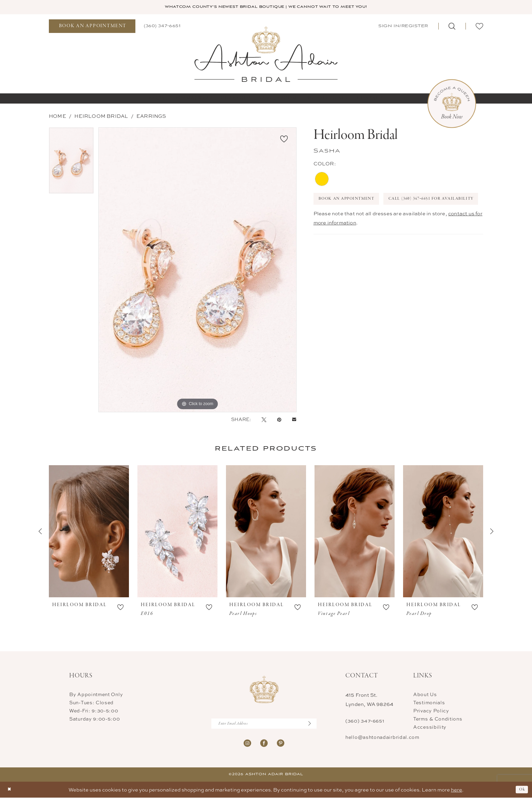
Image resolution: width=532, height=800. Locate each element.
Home (58, 117)
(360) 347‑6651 (365, 721)
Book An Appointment (353, 201)
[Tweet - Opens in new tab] (264, 420)
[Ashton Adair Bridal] (266, 54)
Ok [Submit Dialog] (521, 792)
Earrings (151, 117)
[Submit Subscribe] (312, 725)
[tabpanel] (71, 164)
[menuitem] (92, 27)
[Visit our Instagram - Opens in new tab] (247, 745)
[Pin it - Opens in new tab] (279, 420)
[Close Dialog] (10, 792)
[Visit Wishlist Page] (479, 27)
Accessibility (430, 728)
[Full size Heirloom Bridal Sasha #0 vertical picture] (197, 270)
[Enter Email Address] (264, 725)
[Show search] (452, 27)
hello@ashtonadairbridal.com (382, 738)
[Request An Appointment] (92, 27)
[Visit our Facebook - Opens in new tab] (264, 745)
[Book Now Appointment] (452, 104)
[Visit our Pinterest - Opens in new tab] (281, 745)
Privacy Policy (431, 711)
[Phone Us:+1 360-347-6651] (162, 27)
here (457, 792)
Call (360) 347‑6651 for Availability (369, 220)
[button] (403, 27)
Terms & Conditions (438, 719)
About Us (425, 695)
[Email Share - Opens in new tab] (294, 420)
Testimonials (429, 703)
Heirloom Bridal (101, 117)
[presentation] (89, 532)
